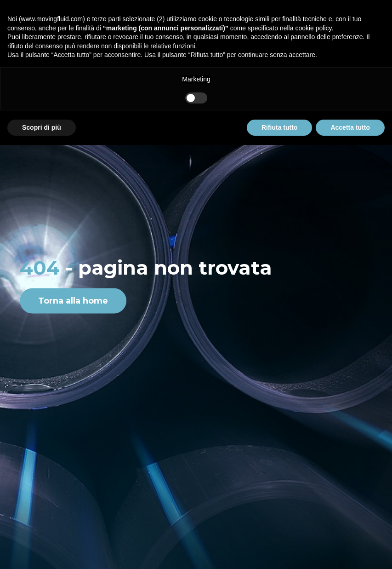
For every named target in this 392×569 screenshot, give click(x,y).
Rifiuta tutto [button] (280, 127)
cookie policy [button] (313, 28)
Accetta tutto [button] (350, 127)
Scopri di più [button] (42, 127)
